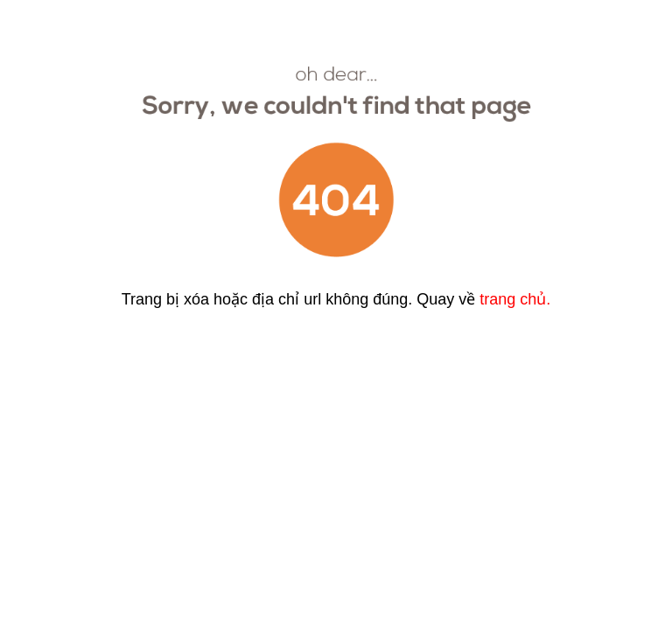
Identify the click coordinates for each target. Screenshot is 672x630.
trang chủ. (515, 299)
